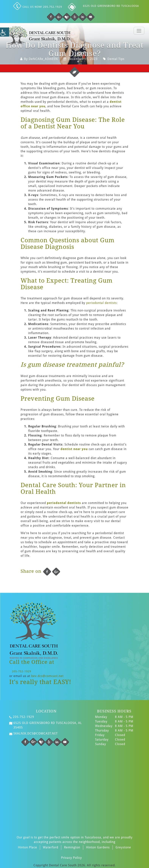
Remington (72, 847)
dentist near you (74, 449)
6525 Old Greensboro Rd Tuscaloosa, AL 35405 (46, 725)
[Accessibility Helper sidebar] (5, 32)
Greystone (123, 847)
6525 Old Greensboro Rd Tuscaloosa (111, 6)
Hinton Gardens (98, 847)
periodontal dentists (101, 303)
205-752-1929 (22, 671)
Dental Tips (116, 59)
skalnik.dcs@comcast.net (33, 734)
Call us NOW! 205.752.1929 (38, 7)
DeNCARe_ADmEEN (43, 59)
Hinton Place (28, 847)
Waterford (51, 847)
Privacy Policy (71, 858)
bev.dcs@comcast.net (47, 676)
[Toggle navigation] (139, 31)
